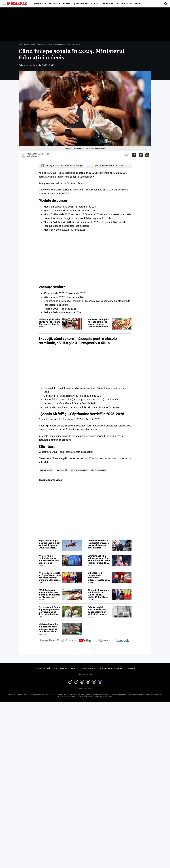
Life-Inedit (107, 4)
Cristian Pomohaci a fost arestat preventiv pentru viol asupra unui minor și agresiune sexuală (98, 544)
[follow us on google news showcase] (66, 641)
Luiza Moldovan (34, 156)
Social (95, 4)
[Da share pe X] (141, 155)
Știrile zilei (40, 4)
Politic (67, 4)
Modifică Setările (85, 675)
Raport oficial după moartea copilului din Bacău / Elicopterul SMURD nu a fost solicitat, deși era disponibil (49, 544)
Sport (138, 4)
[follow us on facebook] (122, 641)
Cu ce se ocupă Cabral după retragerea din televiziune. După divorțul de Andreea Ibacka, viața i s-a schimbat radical (50, 611)
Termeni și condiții (87, 668)
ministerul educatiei (79, 470)
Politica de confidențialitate (111, 668)
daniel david (62, 470)
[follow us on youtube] (85, 641)
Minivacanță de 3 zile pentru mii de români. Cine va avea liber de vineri (49, 323)
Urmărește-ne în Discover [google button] (109, 166)
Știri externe (81, 4)
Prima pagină (24, 44)
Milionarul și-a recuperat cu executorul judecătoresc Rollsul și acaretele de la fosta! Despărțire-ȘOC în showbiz (99, 576)
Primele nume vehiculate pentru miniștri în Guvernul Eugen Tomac (49, 559)
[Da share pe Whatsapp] (147, 155)
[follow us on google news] (48, 641)
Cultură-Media (124, 4)
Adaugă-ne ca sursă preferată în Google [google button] (61, 166)
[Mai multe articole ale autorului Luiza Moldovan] (23, 155)
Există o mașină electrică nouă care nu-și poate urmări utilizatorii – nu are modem (97, 611)
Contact (131, 668)
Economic (55, 4)
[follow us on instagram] (104, 641)
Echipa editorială (43, 668)
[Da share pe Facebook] (134, 155)
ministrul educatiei (98, 470)
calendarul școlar (46, 470)
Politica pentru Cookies (64, 668)
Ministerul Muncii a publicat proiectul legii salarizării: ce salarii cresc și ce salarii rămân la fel (48, 628)
